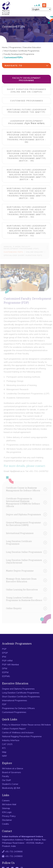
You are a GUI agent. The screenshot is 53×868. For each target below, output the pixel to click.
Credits (5, 824)
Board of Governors (11, 772)
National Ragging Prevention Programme (22, 736)
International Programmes (15, 700)
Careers (6, 800)
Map (4, 752)
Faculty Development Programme (19, 54)
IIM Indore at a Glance (13, 768)
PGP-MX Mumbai (10, 664)
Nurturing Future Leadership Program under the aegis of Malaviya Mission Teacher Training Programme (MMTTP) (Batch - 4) (27, 175)
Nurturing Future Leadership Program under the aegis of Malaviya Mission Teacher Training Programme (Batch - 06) (27, 137)
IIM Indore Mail (9, 804)
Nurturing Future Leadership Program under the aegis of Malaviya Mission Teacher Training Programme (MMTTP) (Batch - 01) (27, 231)
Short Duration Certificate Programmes (22, 51)
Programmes (15, 47)
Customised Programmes (27, 101)
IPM (4, 657)
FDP (4, 704)
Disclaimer (7, 820)
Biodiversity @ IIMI (11, 788)
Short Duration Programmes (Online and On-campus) (27, 90)
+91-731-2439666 (14, 852)
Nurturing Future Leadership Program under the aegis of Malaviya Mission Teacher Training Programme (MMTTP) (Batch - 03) (27, 193)
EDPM (5, 672)
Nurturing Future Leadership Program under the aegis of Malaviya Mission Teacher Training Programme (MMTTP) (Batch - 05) (27, 156)
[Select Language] (41, 9)
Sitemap (6, 808)
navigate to (27, 66)
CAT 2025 (7, 744)
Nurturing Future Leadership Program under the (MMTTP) (27, 111)
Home (5, 47)
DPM (5, 668)
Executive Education (32, 47)
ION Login (7, 812)
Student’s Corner (10, 784)
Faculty (6, 776)
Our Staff (6, 780)
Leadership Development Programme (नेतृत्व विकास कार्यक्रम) (27, 122)
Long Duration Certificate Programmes (21, 693)
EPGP (5, 653)
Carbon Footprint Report (14, 729)
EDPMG (6, 676)
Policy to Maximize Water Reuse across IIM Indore (26, 725)
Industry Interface (11, 740)
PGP (4, 649)
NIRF (4, 756)
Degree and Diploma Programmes (18, 689)
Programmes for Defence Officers (18, 708)
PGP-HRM (7, 661)
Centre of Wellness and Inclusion (18, 732)
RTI (4, 748)
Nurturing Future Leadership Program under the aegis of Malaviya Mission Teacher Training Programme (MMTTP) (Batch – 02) (27, 212)
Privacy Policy (9, 816)
